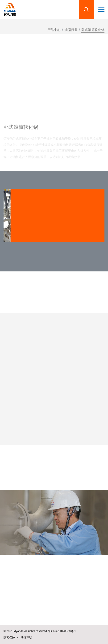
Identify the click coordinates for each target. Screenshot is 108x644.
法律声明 (26, 638)
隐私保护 (9, 638)
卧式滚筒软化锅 (93, 31)
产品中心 (54, 31)
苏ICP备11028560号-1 (62, 631)
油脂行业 (71, 31)
